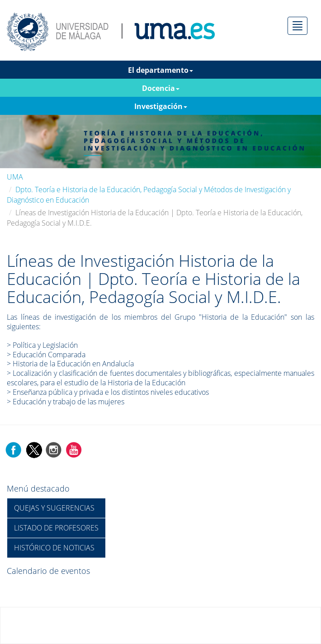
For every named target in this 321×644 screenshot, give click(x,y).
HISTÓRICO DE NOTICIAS (54, 548)
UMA (15, 177)
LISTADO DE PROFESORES (56, 528)
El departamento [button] (160, 70)
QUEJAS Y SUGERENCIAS (54, 508)
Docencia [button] (161, 88)
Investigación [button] (161, 106)
